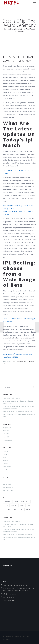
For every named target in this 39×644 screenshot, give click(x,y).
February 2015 (8, 440)
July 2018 (6, 434)
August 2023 (7, 428)
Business (6, 454)
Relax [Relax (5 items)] (15, 510)
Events (5, 457)
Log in (5, 481)
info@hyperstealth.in (10, 594)
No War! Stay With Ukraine (11, 398)
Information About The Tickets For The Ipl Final (18, 411)
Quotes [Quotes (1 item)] (7, 510)
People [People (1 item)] (29, 506)
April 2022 (6, 431)
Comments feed (8, 487)
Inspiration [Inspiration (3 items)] (25, 502)
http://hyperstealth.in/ (10, 600)
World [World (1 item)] (28, 510)
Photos (5, 464)
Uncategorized (8, 470)
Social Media (7, 467)
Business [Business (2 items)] (7, 502)
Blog (12, 29)
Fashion (6, 460)
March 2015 (7, 437)
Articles (5, 451)
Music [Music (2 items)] (6, 506)
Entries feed (7, 484)
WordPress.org (8, 490)
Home (6, 29)
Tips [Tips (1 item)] (21, 510)
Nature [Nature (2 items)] (14, 506)
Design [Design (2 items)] (16, 502)
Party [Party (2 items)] (22, 506)
